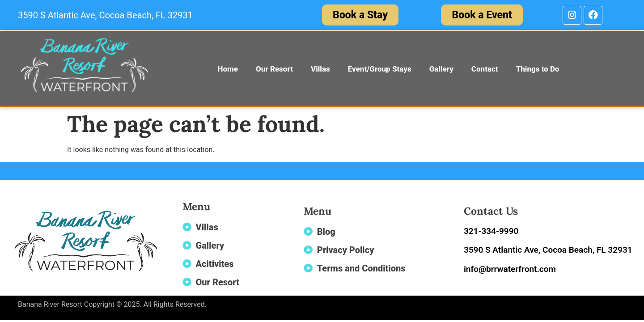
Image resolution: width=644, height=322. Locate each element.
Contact (485, 69)
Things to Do (538, 69)
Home (228, 69)
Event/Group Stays (380, 69)
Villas (320, 69)
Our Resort (274, 69)
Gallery (441, 69)
